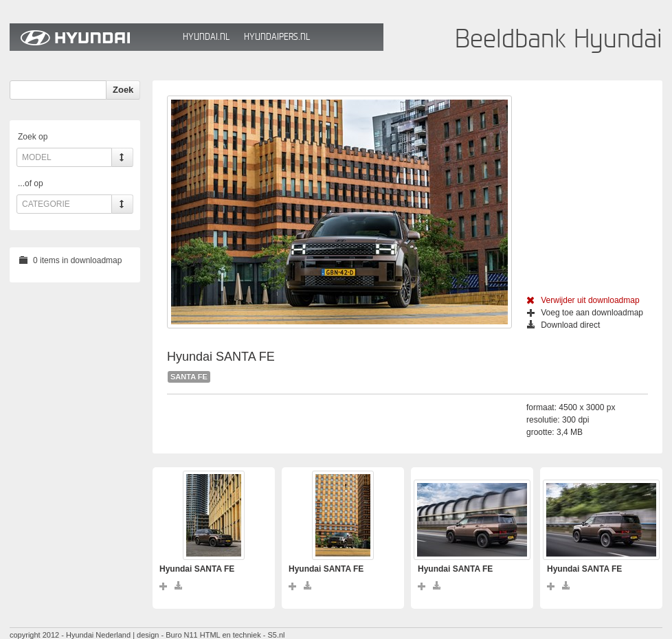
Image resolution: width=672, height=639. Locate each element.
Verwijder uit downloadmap (583, 300)
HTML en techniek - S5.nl (243, 635)
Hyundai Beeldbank (93, 37)
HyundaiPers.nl (277, 37)
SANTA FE (189, 377)
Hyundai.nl (206, 37)
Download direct (563, 325)
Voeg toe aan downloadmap (585, 313)
